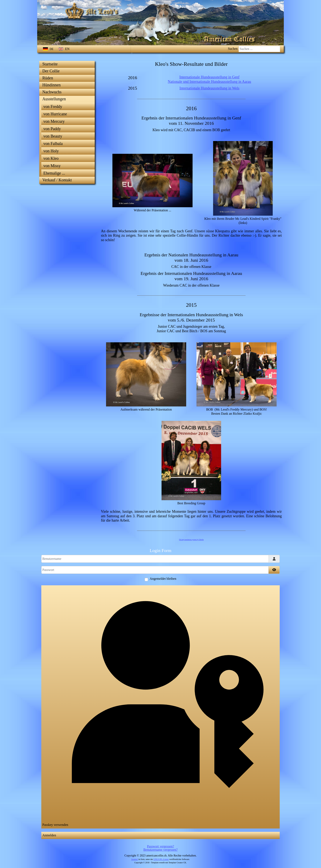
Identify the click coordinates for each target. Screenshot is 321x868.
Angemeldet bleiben (163, 579)
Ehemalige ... (54, 173)
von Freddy (53, 106)
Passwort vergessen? (160, 846)
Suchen (233, 49)
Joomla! (135, 859)
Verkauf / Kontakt (57, 180)
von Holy (51, 151)
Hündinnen (51, 85)
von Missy (52, 166)
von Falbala (53, 144)
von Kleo (51, 158)
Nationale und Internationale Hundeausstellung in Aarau (209, 82)
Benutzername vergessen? (160, 850)
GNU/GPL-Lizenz (161, 859)
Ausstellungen (54, 99)
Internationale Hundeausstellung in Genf (209, 77)
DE (49, 49)
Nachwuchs (52, 92)
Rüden (48, 78)
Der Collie (51, 71)
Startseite (50, 64)
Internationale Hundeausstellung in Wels (209, 88)
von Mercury (54, 121)
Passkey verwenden (160, 706)
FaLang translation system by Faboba (191, 540)
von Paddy (52, 129)
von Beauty (53, 136)
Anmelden (49, 835)
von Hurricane (55, 114)
